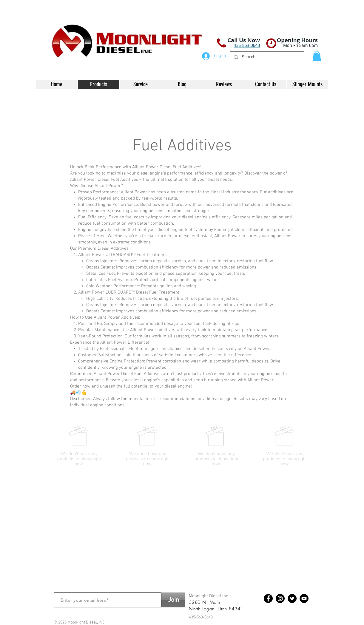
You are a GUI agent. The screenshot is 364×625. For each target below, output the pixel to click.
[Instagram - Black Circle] (280, 598)
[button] (317, 56)
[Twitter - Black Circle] (292, 598)
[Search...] (266, 57)
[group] (182, 446)
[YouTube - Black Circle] (304, 598)
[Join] (173, 600)
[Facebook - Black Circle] (268, 598)
